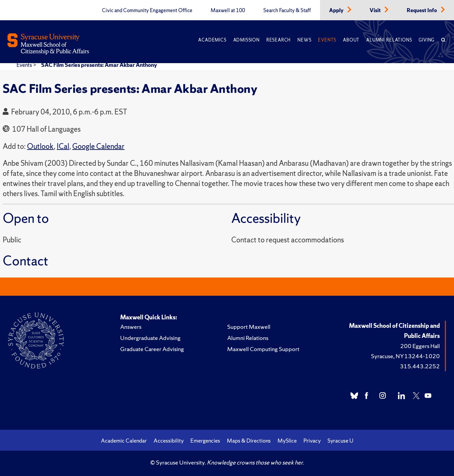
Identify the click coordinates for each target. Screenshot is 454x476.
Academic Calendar (124, 441)
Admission (246, 40)
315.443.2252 (420, 366)
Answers (131, 327)
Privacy (312, 441)
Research (278, 40)
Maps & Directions (249, 441)
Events (327, 40)
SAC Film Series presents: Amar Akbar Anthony (99, 65)
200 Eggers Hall (420, 346)
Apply (337, 10)
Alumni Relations (389, 40)
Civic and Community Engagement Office (147, 10)
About (351, 40)
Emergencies (205, 441)
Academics (212, 40)
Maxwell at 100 (228, 10)
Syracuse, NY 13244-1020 (405, 356)
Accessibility (169, 441)
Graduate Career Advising (152, 349)
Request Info (422, 10)
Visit (376, 10)
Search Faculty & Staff (287, 10)
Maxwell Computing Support (263, 349)
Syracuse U (340, 441)
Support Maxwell (249, 327)
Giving (426, 40)
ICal (63, 146)
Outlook (40, 146)
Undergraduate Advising (150, 338)
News (304, 40)
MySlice (287, 441)
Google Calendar (98, 146)
